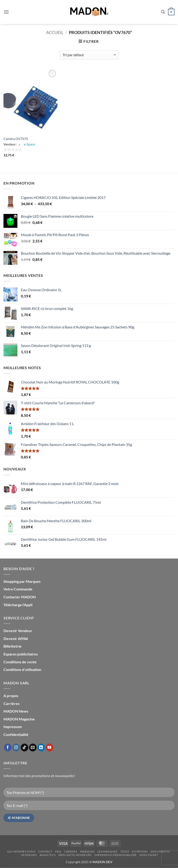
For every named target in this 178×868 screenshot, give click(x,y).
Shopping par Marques (22, 581)
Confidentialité (16, 734)
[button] (6, 12)
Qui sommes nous (21, 851)
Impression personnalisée (116, 855)
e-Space (29, 144)
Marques (87, 851)
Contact (45, 851)
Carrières (11, 703)
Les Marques (107, 851)
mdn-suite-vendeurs (75, 855)
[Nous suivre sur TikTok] (24, 748)
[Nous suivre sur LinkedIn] (41, 748)
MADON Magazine (19, 719)
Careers (70, 851)
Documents (160, 851)
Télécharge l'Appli (18, 605)
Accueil (55, 32)
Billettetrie (13, 646)
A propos (11, 696)
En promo (140, 851)
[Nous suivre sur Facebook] (8, 748)
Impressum (13, 727)
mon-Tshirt (149, 855)
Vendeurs (29, 855)
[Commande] (89, 55)
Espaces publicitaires (21, 654)
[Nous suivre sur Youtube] (49, 748)
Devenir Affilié (16, 638)
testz (125, 851)
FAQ (58, 851)
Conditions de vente (20, 662)
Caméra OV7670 (16, 139)
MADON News (16, 711)
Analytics (48, 855)
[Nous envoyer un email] (33, 748)
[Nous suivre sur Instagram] (16, 748)
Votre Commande (18, 589)
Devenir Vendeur (18, 631)
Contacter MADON (20, 597)
